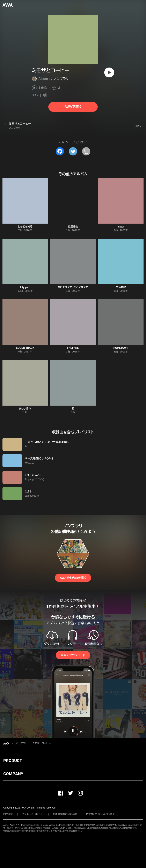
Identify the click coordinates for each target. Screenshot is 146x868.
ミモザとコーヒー (42, 743)
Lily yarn (25, 287)
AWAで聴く (73, 107)
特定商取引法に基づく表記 (101, 814)
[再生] (109, 72)
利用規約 (8, 814)
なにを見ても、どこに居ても (73, 287)
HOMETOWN (121, 348)
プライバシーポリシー (33, 814)
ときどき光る (25, 227)
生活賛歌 (121, 287)
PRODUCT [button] (13, 761)
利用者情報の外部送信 (65, 814)
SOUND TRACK (25, 348)
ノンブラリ (61, 79)
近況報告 (73, 227)
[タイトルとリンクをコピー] (86, 151)
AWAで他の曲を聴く (73, 578)
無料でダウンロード (73, 655)
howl (121, 227)
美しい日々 (25, 409)
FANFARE (73, 348)
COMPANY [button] (13, 774)
